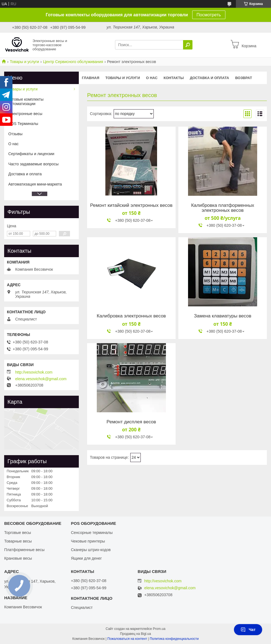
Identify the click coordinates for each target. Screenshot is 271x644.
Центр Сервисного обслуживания (73, 62)
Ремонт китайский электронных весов (131, 205)
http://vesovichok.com (34, 372)
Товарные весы (18, 541)
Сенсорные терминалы (92, 533)
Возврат (244, 78)
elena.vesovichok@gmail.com (41, 379)
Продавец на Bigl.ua (135, 634)
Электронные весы (25, 114)
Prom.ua (159, 629)
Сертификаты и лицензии (31, 154)
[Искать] (188, 45)
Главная (91, 78)
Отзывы (15, 134)
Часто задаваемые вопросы (33, 164)
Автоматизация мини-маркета (35, 184)
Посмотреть (209, 15)
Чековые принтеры (88, 541)
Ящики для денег (86, 558)
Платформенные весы (24, 550)
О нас (152, 78)
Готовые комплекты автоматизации (26, 101)
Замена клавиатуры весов (223, 316)
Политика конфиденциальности (174, 639)
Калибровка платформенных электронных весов (223, 208)
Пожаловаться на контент (127, 639)
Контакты (174, 78)
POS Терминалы (23, 124)
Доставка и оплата (209, 78)
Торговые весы (18, 533)
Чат (248, 630)
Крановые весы (18, 558)
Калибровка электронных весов (131, 316)
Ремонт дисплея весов (131, 422)
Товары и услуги (24, 62)
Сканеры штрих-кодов (91, 550)
